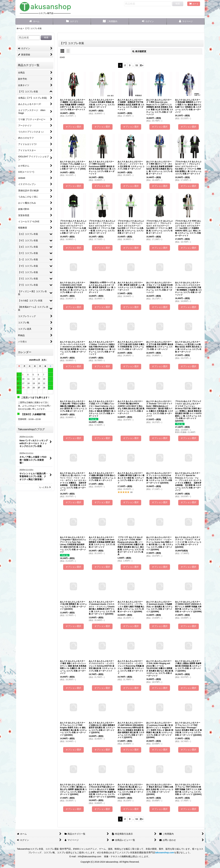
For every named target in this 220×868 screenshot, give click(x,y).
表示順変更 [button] (139, 51)
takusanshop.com (165, 853)
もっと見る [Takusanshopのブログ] (45, 487)
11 (137, 65)
